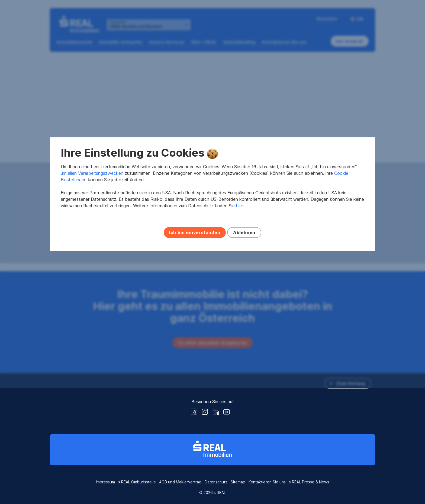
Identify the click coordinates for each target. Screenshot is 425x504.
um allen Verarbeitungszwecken (92, 231)
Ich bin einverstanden (195, 290)
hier (239, 264)
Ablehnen (244, 290)
